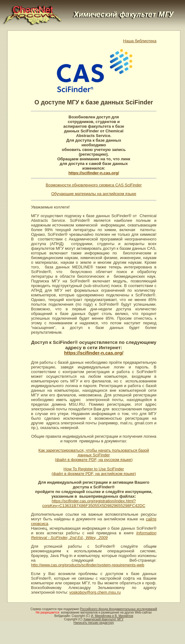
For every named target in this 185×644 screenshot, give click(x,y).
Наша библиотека (140, 41)
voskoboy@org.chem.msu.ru (95, 592)
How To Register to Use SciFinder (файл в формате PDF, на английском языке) (94, 471)
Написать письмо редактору (94, 623)
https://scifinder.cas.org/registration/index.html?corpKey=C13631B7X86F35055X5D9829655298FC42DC (94, 503)
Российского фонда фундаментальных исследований (118, 609)
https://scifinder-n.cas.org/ (94, 173)
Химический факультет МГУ (103, 619)
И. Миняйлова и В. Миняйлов (112, 616)
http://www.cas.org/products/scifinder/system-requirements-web (88, 565)
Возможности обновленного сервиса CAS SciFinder (94, 185)
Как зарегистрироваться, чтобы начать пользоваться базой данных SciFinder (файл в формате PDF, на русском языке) (94, 455)
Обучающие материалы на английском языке (94, 194)
